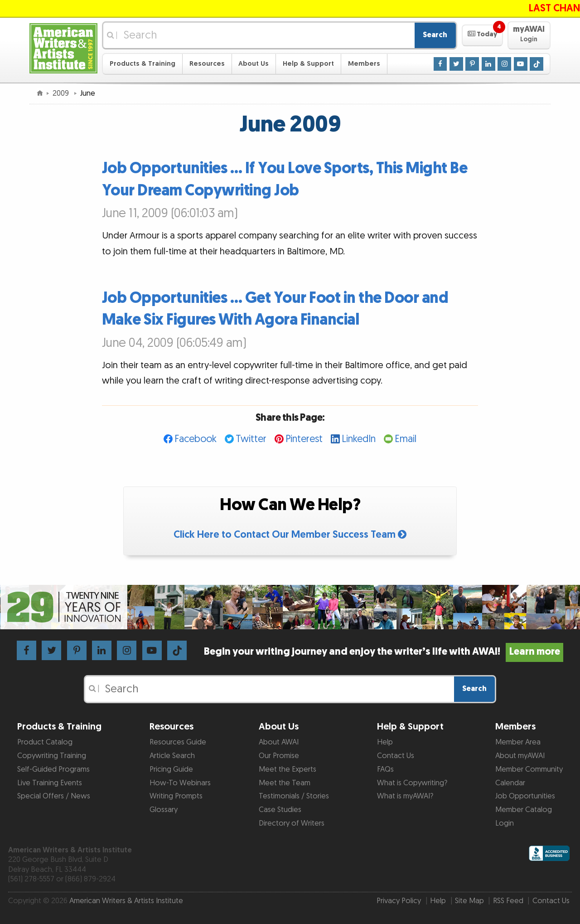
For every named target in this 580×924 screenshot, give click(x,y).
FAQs (385, 769)
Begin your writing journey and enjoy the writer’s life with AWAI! (384, 652)
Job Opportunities (525, 796)
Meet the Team (285, 783)
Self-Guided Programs (53, 769)
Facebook (196, 439)
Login (505, 823)
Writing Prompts (176, 796)
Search (435, 35)
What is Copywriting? (412, 783)
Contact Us (396, 756)
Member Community (529, 769)
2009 (62, 93)
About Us (254, 64)
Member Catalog (524, 810)
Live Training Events (50, 783)
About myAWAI (520, 756)
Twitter (251, 439)
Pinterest (304, 439)
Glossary (164, 810)
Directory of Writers (292, 823)
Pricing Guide (171, 769)
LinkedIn (359, 439)
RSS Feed (508, 901)
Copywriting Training (52, 756)
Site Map (469, 901)
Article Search (172, 756)
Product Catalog (45, 742)
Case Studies (280, 810)
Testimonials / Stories (294, 796)
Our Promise (279, 756)
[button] (482, 35)
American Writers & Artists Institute (126, 901)
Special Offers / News (54, 796)
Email (406, 439)
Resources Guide (178, 742)
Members (364, 64)
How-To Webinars (180, 783)
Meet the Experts (288, 769)
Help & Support (308, 64)
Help (385, 742)
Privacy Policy (399, 901)
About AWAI (279, 742)
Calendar (510, 783)
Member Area (518, 742)
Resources (207, 64)
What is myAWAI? (405, 796)
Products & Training (143, 64)
